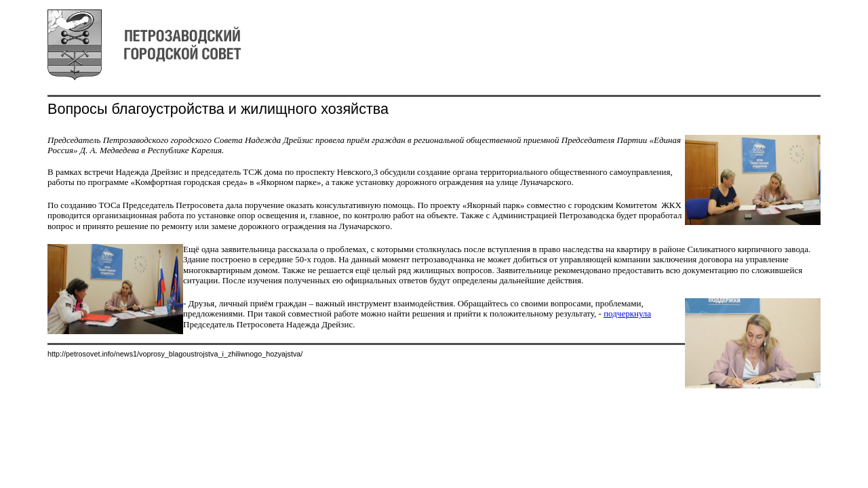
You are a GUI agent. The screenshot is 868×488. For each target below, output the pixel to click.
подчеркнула (627, 313)
